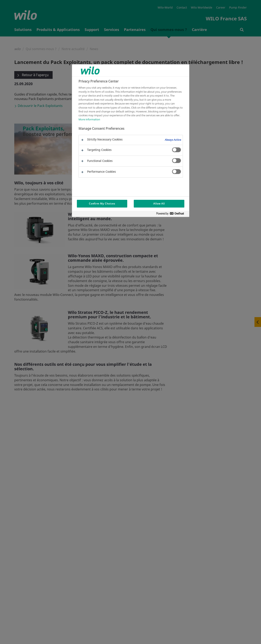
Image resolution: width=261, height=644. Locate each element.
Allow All (159, 204)
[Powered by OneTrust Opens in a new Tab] (172, 214)
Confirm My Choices (102, 204)
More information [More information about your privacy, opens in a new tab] (89, 119)
